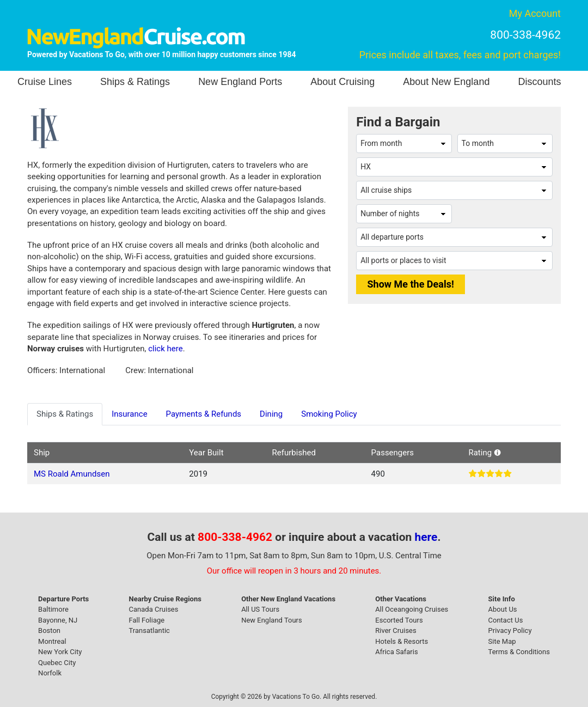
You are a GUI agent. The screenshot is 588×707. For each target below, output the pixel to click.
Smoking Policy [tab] (329, 414)
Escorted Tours (399, 620)
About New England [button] (446, 82)
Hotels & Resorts (402, 641)
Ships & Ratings (135, 82)
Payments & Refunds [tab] (204, 414)
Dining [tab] (271, 414)
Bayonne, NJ (58, 620)
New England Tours (272, 620)
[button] (497, 453)
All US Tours (260, 609)
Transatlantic (149, 630)
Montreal (52, 641)
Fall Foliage (147, 620)
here (426, 537)
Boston (49, 630)
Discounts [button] (539, 82)
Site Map (502, 641)
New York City (60, 652)
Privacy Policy (510, 630)
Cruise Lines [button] (45, 82)
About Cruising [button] (342, 82)
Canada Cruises (154, 609)
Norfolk (50, 673)
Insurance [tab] (129, 414)
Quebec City (57, 663)
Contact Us (506, 620)
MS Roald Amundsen (72, 474)
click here (165, 349)
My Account (535, 13)
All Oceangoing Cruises (412, 609)
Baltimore (53, 609)
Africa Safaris (396, 652)
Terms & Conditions (519, 652)
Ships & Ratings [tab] (65, 414)
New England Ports (240, 82)
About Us (503, 609)
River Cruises (396, 630)
